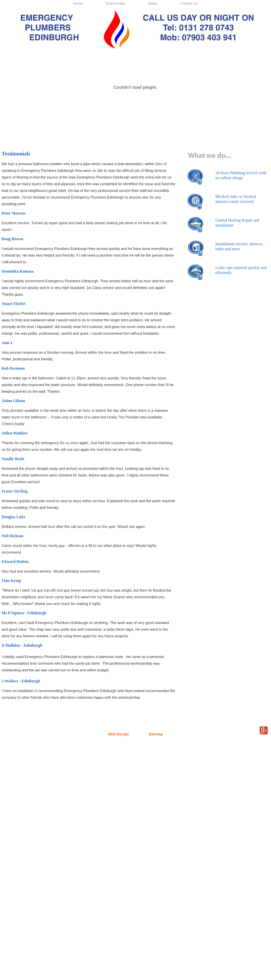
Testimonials (115, 3)
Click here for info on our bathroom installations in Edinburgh (169, 129)
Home (78, 3)
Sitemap (156, 734)
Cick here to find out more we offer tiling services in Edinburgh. (235, 129)
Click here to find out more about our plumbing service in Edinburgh (35, 133)
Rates (152, 3)
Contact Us (189, 3)
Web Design (118, 734)
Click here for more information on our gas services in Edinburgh (102, 129)
